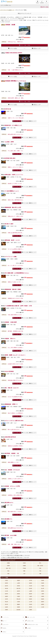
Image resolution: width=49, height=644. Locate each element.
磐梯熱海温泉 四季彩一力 (11, 404)
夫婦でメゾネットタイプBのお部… (16, 118)
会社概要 (28, 628)
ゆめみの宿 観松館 (9, 371)
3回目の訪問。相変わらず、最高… (16, 98)
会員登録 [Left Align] (42, 2)
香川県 (6, 604)
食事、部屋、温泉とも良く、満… (16, 544)
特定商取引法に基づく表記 (32, 624)
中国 (40, 571)
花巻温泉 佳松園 (10, 25)
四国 (8, 574)
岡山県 (6, 602)
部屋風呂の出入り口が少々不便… (16, 298)
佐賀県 (6, 607)
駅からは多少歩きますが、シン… (16, 430)
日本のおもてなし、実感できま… (16, 42)
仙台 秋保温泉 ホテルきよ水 (12, 470)
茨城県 (43, 583)
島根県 (43, 599)
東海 (8, 571)
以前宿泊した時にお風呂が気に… (16, 495)
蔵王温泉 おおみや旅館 (11, 535)
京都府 (18, 596)
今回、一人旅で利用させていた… (16, 70)
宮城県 (43, 580)
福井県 (18, 591)
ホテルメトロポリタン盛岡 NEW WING (14, 421)
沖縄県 (31, 610)
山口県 (31, 602)
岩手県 (31, 580)
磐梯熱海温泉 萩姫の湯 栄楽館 (13, 289)
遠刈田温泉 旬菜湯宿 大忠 (12, 453)
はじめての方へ (5, 624)
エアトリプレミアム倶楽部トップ (7, 10)
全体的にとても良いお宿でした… (16, 479)
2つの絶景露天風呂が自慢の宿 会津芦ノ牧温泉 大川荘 (18, 306)
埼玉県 (31, 586)
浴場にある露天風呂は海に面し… (16, 233)
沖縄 (40, 574)
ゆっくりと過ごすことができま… (16, 265)
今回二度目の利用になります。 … (16, 315)
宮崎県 (6, 610)
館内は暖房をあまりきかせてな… (16, 528)
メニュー (47, 2)
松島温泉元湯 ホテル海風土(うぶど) (13, 125)
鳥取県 (31, 599)
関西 (24, 571)
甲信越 (24, 568)
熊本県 (31, 607)
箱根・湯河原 (40, 566)
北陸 (40, 568)
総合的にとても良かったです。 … (16, 184)
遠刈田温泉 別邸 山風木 (10, 158)
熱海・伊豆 (8, 568)
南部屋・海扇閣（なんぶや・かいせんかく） (15, 355)
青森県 (18, 580)
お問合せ (3, 632)
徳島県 (43, 602)
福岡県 (43, 604)
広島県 (18, 602)
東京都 (6, 588)
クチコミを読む (13, 48)
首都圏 (24, 566)
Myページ (4, 621)
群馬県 (18, 586)
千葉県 (43, 586)
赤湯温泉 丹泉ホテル (10, 339)
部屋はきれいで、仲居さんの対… (16, 216)
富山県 (43, 588)
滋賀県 (6, 596)
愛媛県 (18, 604)
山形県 (18, 583)
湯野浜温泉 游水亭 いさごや (12, 240)
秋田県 (6, 583)
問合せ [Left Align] (38, 2)
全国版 (8, 563)
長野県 (43, 591)
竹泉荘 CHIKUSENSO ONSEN (14, 53)
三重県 (43, 594)
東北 (40, 563)
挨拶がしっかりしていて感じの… (16, 167)
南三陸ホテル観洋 (9, 224)
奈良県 (6, 599)
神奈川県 (18, 588)
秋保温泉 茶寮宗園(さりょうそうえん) (16, 81)
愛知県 (31, 594)
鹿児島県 (18, 610)
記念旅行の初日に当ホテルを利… (16, 364)
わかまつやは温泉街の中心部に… (16, 397)
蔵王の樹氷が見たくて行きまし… (16, 512)
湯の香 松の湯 (8, 109)
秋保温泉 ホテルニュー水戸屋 (12, 486)
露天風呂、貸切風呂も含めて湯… (16, 331)
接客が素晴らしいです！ (14, 462)
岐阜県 (6, 594)
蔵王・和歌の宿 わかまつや (12, 388)
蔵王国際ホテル (8, 519)
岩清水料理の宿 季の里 (10, 437)
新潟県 (31, 588)
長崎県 (18, 607)
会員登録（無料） (30, 621)
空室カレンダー (36, 48)
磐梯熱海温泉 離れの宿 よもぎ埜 (13, 207)
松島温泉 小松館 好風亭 (11, 322)
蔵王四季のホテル (9, 503)
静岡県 (18, 594)
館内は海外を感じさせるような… (16, 134)
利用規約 (3, 628)
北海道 (24, 563)
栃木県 (6, 586)
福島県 (31, 583)
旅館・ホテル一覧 (30, 617)
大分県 (43, 607)
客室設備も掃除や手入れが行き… (16, 380)
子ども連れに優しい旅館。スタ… (16, 151)
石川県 (6, 591)
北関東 (8, 566)
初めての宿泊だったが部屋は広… (16, 413)
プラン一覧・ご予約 (25, 45)
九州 (24, 574)
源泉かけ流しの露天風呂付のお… (16, 200)
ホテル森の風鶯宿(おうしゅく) (12, 191)
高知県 (31, 604)
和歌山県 (18, 599)
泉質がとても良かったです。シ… (16, 282)
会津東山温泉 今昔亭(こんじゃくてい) (14, 175)
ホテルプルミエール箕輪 (11, 257)
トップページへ (5, 617)
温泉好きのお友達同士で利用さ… (16, 446)
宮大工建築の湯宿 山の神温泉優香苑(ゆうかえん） (17, 273)
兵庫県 (43, 596)
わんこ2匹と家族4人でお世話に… (16, 348)
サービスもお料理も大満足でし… (16, 249)
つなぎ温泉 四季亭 (9, 142)
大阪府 (31, 596)
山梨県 (31, 591)
